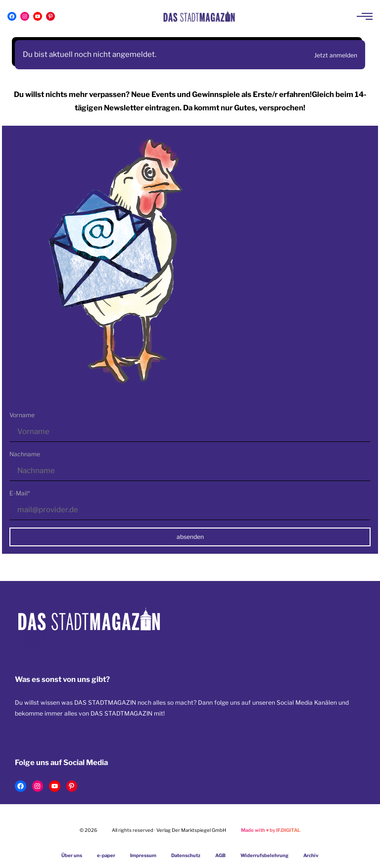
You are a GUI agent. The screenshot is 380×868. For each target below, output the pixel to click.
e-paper (106, 855)
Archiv (311, 855)
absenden (190, 537)
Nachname (25, 454)
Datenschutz (186, 855)
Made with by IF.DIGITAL (271, 830)
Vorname (22, 415)
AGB (220, 855)
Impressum (143, 855)
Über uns (72, 855)
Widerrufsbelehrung (264, 855)
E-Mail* (20, 493)
